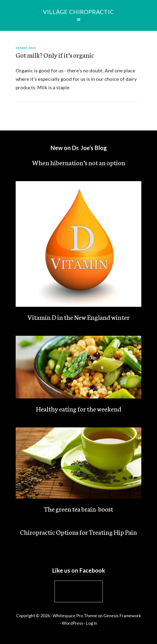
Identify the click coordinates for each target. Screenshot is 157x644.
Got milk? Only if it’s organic (55, 55)
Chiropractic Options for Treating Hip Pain (78, 532)
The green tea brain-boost (78, 509)
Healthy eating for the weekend (79, 409)
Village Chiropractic (78, 12)
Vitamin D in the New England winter (78, 317)
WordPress (72, 623)
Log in (92, 623)
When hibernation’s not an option (79, 162)
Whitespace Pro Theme (75, 616)
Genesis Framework (122, 616)
